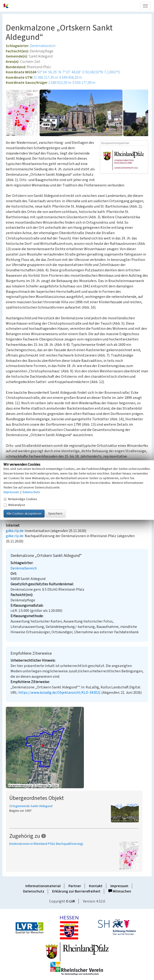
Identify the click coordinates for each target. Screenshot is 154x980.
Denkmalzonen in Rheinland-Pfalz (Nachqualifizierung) (46, 844)
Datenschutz (34, 891)
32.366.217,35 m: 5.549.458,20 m (58, 77)
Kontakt (96, 886)
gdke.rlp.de (15, 531)
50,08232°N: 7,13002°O (103, 72)
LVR (72, 901)
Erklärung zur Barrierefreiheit (76, 891)
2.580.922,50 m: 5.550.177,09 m (72, 83)
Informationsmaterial (43, 886)
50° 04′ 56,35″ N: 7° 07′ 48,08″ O (61, 72)
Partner (75, 886)
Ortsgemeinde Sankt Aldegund (31, 806)
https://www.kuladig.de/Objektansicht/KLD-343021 (60, 693)
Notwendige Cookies (20, 499)
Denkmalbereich (43, 46)
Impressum (119, 886)
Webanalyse (14, 505)
